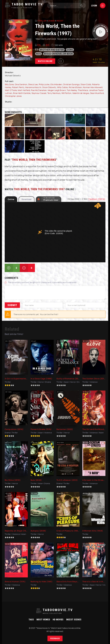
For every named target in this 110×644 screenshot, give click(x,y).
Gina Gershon (21, 84)
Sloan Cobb (86, 84)
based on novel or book (58, 54)
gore (70, 50)
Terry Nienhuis (54, 93)
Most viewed (43, 620)
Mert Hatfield (24, 90)
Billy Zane (9, 84)
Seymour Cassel (39, 93)
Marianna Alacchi (33, 87)
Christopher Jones (13, 96)
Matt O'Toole (11, 90)
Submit (12, 305)
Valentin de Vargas (81, 93)
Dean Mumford (97, 93)
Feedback (55, 638)
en (39, 45)
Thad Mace (83, 90)
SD (47, 45)
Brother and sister (52, 50)
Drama (51, 21)
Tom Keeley (72, 90)
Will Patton (66, 93)
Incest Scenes (74, 620)
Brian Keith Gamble (22, 93)
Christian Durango (71, 84)
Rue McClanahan (39, 90)
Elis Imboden (56, 84)
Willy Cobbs (62, 87)
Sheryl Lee (33, 84)
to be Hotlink (51, 199)
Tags (31, 620)
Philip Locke (44, 84)
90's (38, 54)
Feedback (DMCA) (97, 199)
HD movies (58, 620)
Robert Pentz (18, 87)
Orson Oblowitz (49, 87)
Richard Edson (75, 87)
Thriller (42, 21)
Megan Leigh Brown (57, 90)
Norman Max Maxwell (93, 87)
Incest (60, 21)
